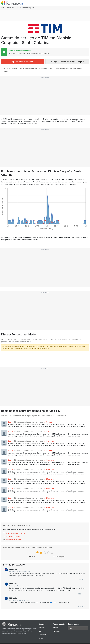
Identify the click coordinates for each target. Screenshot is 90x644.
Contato (41, 638)
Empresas (11, 8)
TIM (18, 8)
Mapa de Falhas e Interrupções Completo (67, 62)
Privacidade (43, 635)
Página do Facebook (13, 536)
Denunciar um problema (23, 62)
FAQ (40, 631)
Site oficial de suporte (14, 540)
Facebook (56, 631)
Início (3, 8)
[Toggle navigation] (87, 3)
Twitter (55, 628)
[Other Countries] (78, 628)
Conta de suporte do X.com (16, 533)
